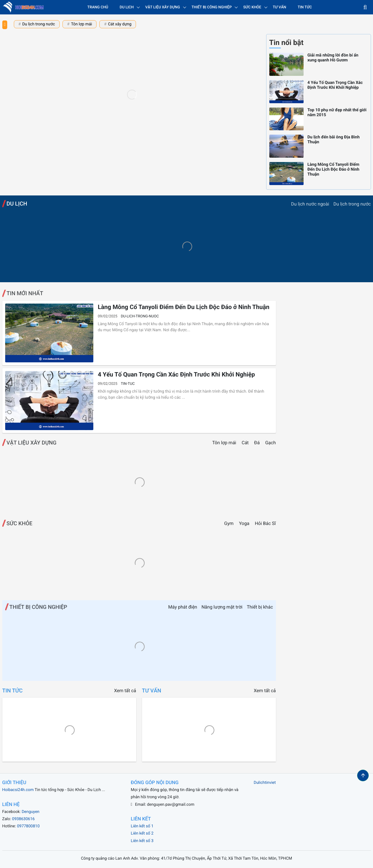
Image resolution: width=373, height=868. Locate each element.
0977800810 (28, 826)
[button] (365, 7)
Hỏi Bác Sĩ (265, 523)
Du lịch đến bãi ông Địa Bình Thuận (333, 140)
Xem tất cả (125, 691)
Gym (229, 523)
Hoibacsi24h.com (18, 790)
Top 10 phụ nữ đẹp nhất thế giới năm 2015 (337, 112)
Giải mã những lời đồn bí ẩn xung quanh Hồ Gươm (333, 58)
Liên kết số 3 (142, 841)
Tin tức (305, 7)
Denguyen (31, 812)
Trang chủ (98, 7)
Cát (246, 443)
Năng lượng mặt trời (222, 607)
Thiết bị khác (260, 607)
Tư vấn (280, 7)
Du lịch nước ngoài (310, 204)
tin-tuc (128, 384)
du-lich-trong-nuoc (140, 316)
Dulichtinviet (265, 783)
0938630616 (23, 819)
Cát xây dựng (120, 24)
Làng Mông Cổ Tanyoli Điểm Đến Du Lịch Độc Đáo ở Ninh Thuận (333, 169)
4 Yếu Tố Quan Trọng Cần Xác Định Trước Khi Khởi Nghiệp (335, 85)
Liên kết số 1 (142, 826)
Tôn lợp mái (81, 24)
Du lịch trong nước (39, 24)
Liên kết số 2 (142, 833)
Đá (257, 443)
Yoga (244, 523)
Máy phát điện (183, 607)
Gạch (271, 443)
